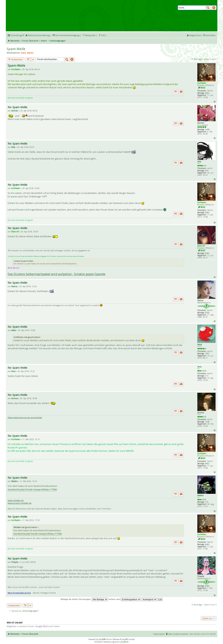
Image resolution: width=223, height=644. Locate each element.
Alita (199, 162)
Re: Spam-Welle (17, 107)
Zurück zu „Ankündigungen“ (24, 611)
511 (207, 376)
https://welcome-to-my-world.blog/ (25, 417)
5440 (207, 129)
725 (207, 502)
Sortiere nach (125, 599)
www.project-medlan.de (20, 503)
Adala (200, 344)
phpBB (101, 639)
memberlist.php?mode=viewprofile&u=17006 (32, 489)
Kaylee (30, 53)
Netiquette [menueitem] (90, 35)
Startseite (15, 41)
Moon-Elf (201, 246)
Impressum (159, 634)
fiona (199, 367)
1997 (207, 354)
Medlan (201, 495)
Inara (23, 53)
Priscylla (201, 576)
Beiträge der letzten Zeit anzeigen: (84, 599)
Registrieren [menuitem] (196, 35)
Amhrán (201, 123)
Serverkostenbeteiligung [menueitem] (67, 35)
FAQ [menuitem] (103, 35)
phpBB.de (124, 642)
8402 (207, 93)
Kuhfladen (202, 83)
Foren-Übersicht (30, 41)
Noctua (200, 300)
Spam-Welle (16, 49)
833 (207, 171)
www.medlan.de (16, 500)
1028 (207, 422)
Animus (201, 413)
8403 (207, 253)
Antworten (16, 59)
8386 (207, 586)
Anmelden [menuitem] (210, 35)
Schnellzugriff (18, 35)
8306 (207, 313)
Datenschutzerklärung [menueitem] (39, 35)
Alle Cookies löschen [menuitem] (178, 634)
